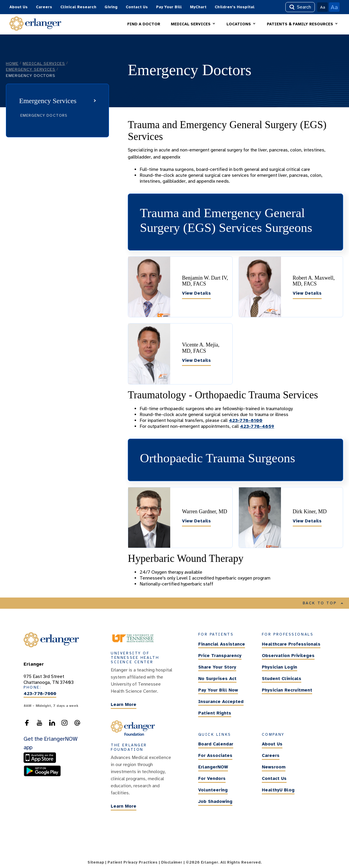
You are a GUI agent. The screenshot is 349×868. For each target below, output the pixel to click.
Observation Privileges (288, 656)
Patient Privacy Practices (133, 862)
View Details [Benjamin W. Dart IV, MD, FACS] (196, 293)
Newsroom (274, 767)
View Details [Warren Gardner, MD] (196, 521)
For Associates (215, 756)
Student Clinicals (282, 679)
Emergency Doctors (44, 115)
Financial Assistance (222, 644)
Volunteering (213, 790)
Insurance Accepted (221, 702)
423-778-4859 (257, 426)
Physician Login (279, 667)
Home (12, 63)
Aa (323, 7)
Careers (44, 7)
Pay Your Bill (169, 7)
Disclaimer (172, 862)
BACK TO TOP (323, 603)
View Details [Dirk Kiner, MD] (307, 521)
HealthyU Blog (278, 790)
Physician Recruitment (287, 690)
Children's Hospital (235, 7)
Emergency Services (31, 69)
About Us (19, 7)
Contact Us (137, 7)
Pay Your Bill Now (218, 690)
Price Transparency (220, 656)
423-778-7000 (40, 694)
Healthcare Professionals (291, 644)
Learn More (124, 704)
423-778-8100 (246, 420)
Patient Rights (215, 713)
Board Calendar (216, 744)
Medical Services (44, 63)
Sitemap (96, 862)
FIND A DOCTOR (144, 24)
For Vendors (212, 779)
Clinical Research (78, 7)
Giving (111, 7)
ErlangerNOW (213, 767)
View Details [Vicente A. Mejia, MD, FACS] (196, 360)
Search (300, 7)
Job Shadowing (215, 802)
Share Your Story (217, 667)
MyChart (198, 7)
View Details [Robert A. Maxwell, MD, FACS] (307, 293)
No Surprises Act (217, 679)
